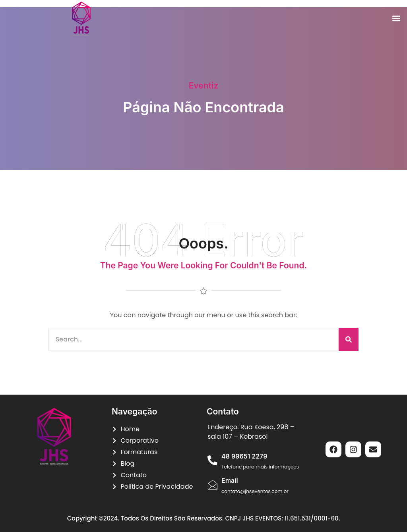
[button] (396, 18)
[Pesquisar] (349, 339)
